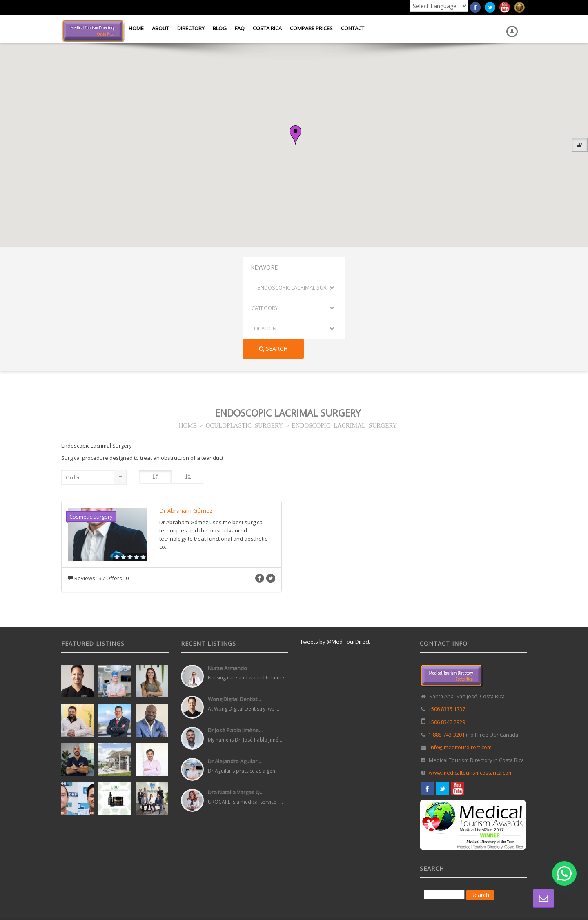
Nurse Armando (227, 586)
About (160, 28)
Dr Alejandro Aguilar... (234, 679)
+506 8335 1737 (447, 627)
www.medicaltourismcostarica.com (471, 691)
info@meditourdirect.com (461, 666)
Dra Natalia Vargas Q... (236, 711)
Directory (191, 28)
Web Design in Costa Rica (258, 853)
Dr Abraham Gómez (186, 429)
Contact (353, 28)
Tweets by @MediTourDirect (335, 560)
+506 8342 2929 (447, 640)
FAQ (240, 28)
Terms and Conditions (503, 853)
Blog (220, 28)
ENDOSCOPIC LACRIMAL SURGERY (345, 343)
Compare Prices (311, 28)
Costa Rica (267, 28)
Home (136, 28)
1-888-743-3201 (447, 653)
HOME (188, 343)
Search (499, 267)
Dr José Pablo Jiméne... (235, 648)
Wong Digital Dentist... (234, 617)
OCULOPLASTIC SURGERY (244, 343)
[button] (295, 135)
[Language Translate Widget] (439, 6)
